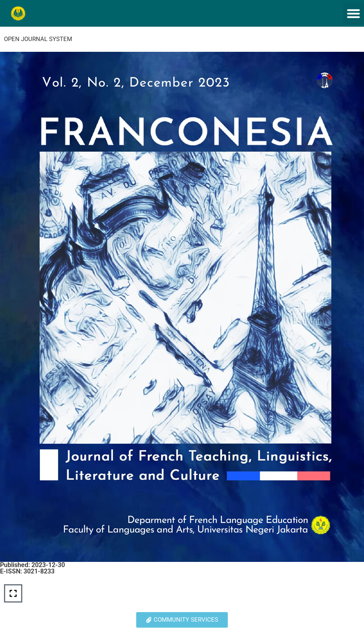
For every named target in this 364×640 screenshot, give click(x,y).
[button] (354, 13)
